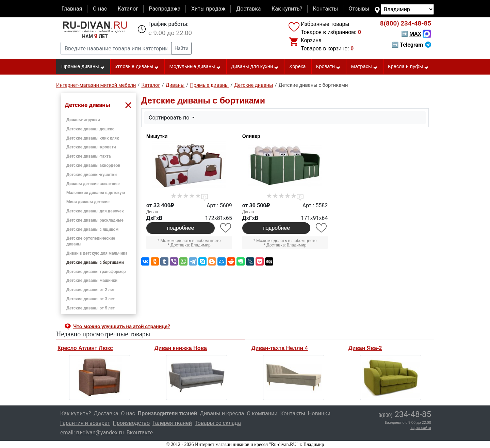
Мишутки (157, 136)
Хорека (298, 66)
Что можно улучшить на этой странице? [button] (122, 326)
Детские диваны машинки (92, 281)
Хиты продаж (208, 9)
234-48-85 (406, 23)
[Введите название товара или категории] (116, 48)
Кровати (328, 67)
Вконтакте (140, 433)
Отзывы (359, 9)
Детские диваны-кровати (91, 147)
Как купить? (287, 9)
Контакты (325, 9)
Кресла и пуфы (408, 67)
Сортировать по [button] (170, 118)
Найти (182, 48)
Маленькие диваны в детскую (96, 193)
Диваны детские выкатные (93, 184)
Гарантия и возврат (85, 423)
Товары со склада (218, 423)
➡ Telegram (412, 45)
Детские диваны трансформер (96, 272)
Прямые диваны (83, 67)
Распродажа (165, 9)
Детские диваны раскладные (95, 220)
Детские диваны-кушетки (92, 175)
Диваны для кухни (255, 67)
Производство (132, 423)
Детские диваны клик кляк (93, 138)
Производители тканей (167, 413)
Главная (72, 9)
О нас (100, 9)
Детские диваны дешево (91, 129)
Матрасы (364, 67)
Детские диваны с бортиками (95, 262)
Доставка (248, 9)
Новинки (319, 413)
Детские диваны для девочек (95, 211)
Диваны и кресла (222, 413)
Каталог (128, 9)
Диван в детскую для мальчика (97, 253)
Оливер (251, 136)
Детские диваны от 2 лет (91, 290)
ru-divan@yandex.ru (100, 433)
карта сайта (421, 428)
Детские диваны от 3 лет (91, 299)
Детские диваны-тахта (88, 156)
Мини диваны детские (88, 202)
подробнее (180, 228)
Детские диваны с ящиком (92, 229)
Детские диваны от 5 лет (91, 308)
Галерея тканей (172, 423)
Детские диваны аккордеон (93, 165)
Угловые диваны (137, 67)
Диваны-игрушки (83, 120)
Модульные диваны (195, 67)
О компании (262, 413)
